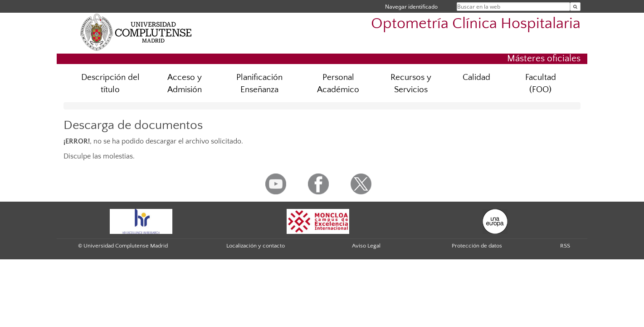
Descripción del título (110, 84)
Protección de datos (477, 246)
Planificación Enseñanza (259, 84)
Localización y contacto (256, 246)
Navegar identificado (411, 7)
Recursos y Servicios (411, 84)
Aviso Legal (366, 246)
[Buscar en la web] (575, 7)
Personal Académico (338, 84)
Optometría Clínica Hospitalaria (476, 24)
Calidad (476, 77)
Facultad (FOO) (541, 84)
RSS (565, 246)
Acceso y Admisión (185, 84)
